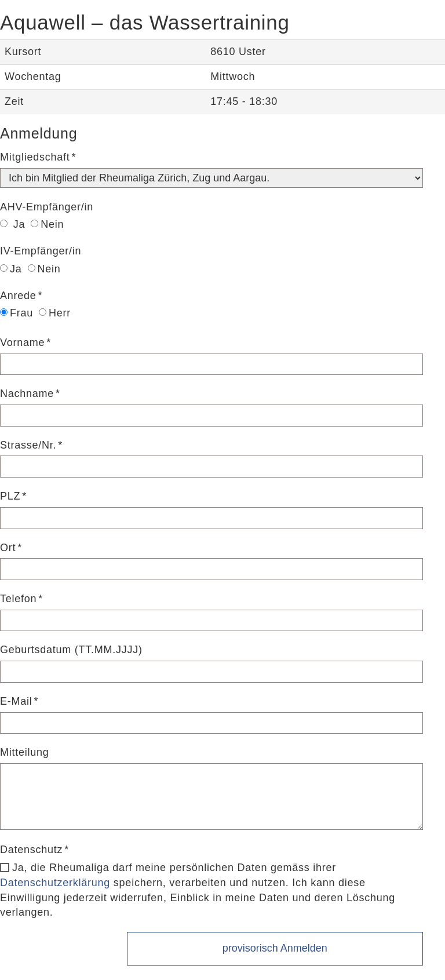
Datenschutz (31, 850)
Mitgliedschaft (35, 157)
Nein (47, 224)
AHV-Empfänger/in (47, 207)
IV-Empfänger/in (41, 251)
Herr (55, 313)
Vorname (22, 343)
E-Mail (16, 701)
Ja (12, 224)
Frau (17, 313)
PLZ (10, 496)
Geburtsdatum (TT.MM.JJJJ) (71, 650)
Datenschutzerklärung (55, 883)
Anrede (18, 296)
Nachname (27, 394)
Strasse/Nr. (28, 445)
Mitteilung (25, 752)
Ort (8, 548)
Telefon (18, 599)
